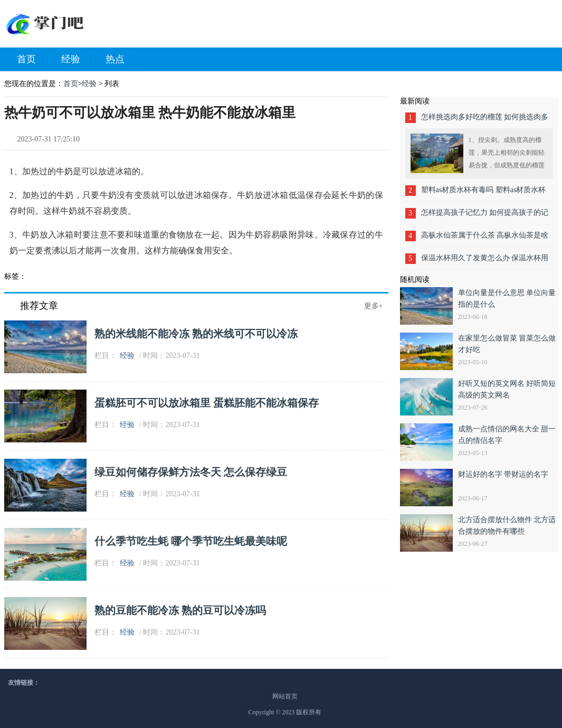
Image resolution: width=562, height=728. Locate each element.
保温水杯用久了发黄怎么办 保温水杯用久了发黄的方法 (485, 262)
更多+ (374, 306)
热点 (121, 60)
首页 (33, 60)
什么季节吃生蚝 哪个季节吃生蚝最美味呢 (191, 541)
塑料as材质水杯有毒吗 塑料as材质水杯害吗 (484, 193)
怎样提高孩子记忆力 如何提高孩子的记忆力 (485, 216)
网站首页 (285, 696)
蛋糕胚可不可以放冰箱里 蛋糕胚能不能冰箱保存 (207, 403)
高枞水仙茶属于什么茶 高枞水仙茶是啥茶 (485, 239)
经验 (77, 60)
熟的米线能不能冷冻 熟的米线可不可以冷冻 (196, 334)
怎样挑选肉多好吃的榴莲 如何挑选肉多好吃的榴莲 (485, 121)
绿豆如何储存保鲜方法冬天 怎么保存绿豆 (191, 472)
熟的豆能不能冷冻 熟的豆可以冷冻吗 (180, 610)
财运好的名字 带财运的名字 (503, 474)
